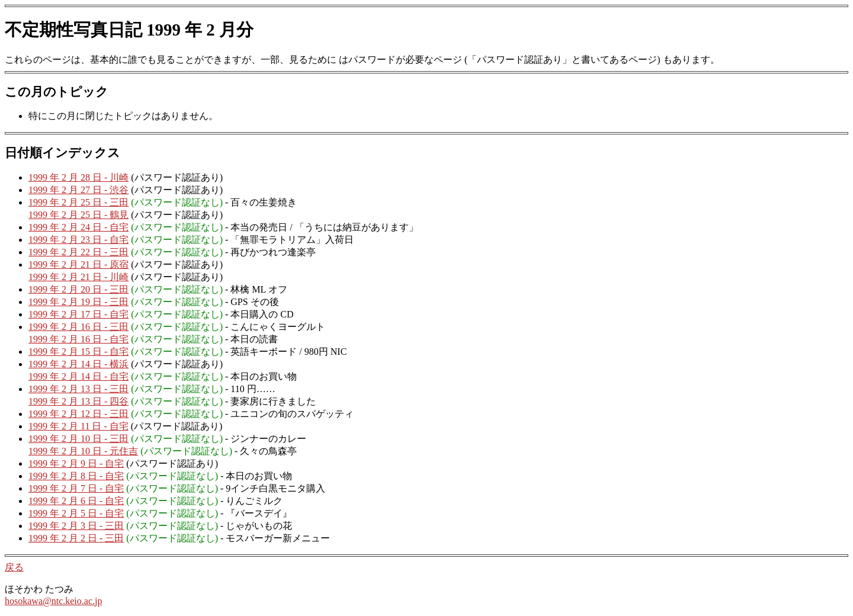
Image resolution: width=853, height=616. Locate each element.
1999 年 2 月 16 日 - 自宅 (78, 339)
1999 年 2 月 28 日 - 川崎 (78, 177)
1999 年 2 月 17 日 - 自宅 (78, 314)
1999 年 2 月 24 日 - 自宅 (78, 227)
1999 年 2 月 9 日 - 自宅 (76, 463)
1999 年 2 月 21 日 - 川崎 (78, 277)
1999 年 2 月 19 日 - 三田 (78, 302)
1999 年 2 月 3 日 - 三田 (76, 526)
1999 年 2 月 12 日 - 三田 (78, 414)
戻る (14, 567)
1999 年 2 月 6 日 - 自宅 (76, 501)
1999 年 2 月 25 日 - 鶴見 (78, 215)
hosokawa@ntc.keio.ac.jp (53, 601)
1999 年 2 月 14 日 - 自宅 (78, 376)
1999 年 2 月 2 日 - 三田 (76, 538)
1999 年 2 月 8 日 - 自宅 (76, 476)
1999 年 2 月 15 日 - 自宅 (78, 352)
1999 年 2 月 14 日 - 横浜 (78, 364)
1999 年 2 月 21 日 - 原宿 (78, 264)
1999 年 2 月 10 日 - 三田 (78, 439)
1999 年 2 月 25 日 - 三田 (78, 202)
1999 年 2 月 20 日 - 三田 (78, 289)
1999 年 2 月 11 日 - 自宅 (78, 426)
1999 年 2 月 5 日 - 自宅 (76, 513)
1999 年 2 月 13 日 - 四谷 (78, 401)
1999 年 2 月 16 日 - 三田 (78, 327)
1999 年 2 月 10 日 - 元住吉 (83, 451)
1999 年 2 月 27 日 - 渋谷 (78, 190)
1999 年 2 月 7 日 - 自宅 (76, 488)
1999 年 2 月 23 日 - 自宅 (78, 240)
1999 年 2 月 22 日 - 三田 (78, 252)
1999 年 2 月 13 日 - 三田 (78, 389)
